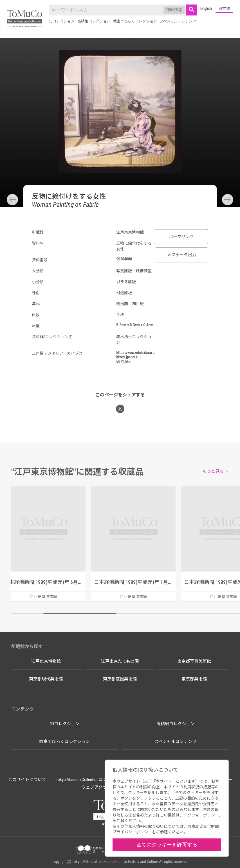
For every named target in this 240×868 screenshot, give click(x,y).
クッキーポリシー (203, 815)
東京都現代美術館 (46, 679)
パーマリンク (181, 236)
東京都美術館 (194, 679)
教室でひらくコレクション (135, 21)
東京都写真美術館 (194, 661)
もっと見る (213, 471)
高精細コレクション (94, 21)
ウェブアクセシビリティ (105, 787)
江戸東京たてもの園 (120, 661)
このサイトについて (27, 780)
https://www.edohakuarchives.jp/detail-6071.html (135, 357)
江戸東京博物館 (46, 661)
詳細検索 (174, 10)
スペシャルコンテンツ (178, 21)
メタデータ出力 (182, 255)
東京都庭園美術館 (120, 679)
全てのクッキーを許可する (167, 844)
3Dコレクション (62, 21)
